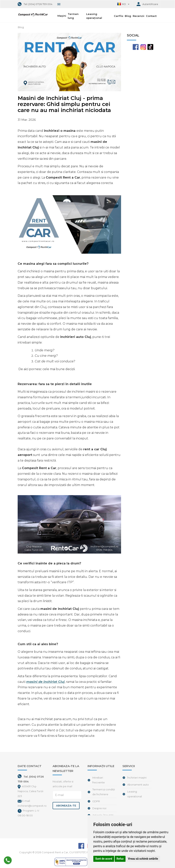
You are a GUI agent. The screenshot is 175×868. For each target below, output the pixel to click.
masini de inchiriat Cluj (45, 682)
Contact (151, 16)
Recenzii (139, 16)
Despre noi (99, 808)
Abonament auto (138, 785)
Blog (128, 16)
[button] (123, 4)
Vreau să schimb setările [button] (143, 859)
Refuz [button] (120, 859)
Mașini (62, 16)
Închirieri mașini (137, 778)
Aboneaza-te (66, 806)
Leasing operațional (94, 16)
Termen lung (73, 16)
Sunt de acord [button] (104, 859)
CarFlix (119, 16)
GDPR (96, 801)
